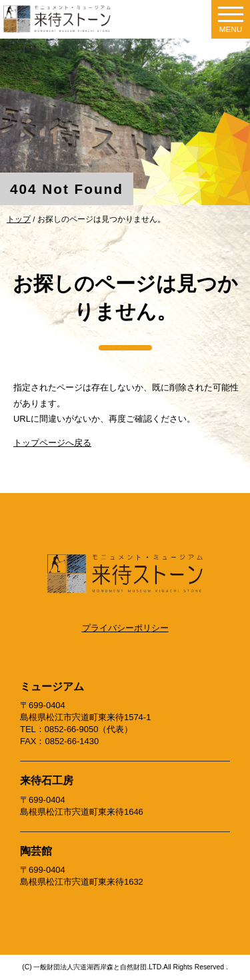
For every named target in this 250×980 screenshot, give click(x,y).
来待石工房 (47, 780)
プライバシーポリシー (125, 628)
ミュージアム (52, 687)
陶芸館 (36, 851)
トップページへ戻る (52, 443)
